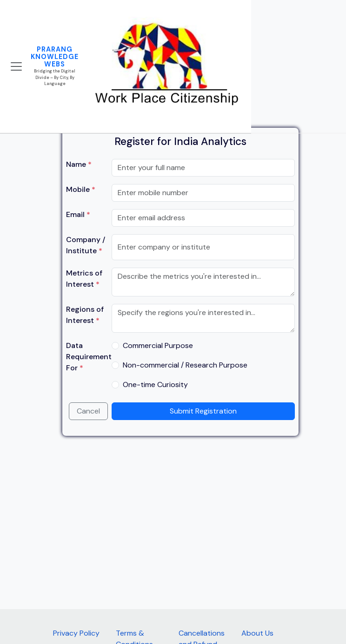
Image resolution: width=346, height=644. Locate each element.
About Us (257, 633)
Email (78, 214)
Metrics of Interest (84, 279)
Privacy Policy (76, 633)
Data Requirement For (89, 357)
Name (79, 164)
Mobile (81, 189)
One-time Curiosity (155, 384)
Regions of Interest (85, 315)
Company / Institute (86, 245)
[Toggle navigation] (16, 66)
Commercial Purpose (158, 345)
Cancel (88, 411)
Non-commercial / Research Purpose (185, 365)
